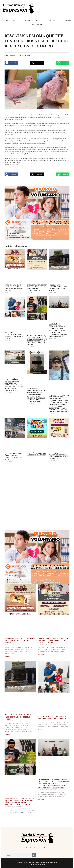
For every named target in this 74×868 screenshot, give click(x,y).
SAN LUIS (16, 20)
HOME (5, 20)
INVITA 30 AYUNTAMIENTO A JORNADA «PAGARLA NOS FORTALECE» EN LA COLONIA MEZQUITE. (37, 288)
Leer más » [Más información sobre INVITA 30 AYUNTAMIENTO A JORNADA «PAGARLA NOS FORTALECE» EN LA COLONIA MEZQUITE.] (41, 654)
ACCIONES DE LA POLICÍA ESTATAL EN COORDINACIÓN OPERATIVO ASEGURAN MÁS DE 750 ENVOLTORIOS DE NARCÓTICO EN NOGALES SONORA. (37, 340)
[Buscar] (34, 855)
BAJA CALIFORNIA (52, 20)
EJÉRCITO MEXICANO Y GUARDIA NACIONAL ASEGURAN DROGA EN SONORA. (13, 457)
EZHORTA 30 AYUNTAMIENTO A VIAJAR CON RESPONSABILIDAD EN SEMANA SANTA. (59, 456)
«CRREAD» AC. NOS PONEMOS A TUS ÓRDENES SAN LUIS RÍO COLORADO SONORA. (58, 288)
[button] (11, 63)
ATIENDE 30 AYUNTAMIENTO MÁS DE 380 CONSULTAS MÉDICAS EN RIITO (14, 336)
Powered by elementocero (37, 864)
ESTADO (39, 20)
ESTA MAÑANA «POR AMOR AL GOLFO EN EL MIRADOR (36, 454)
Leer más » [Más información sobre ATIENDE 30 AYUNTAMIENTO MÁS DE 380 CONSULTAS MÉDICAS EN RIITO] (41, 730)
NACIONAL (67, 20)
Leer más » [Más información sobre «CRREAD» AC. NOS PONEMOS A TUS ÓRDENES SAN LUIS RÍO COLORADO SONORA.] (7, 734)
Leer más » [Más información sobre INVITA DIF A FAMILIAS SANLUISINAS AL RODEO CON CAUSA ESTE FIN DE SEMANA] (7, 656)
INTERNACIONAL (37, 24)
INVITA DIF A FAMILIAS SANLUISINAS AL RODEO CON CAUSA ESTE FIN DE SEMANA (13, 288)
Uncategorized (11, 55)
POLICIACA (27, 20)
